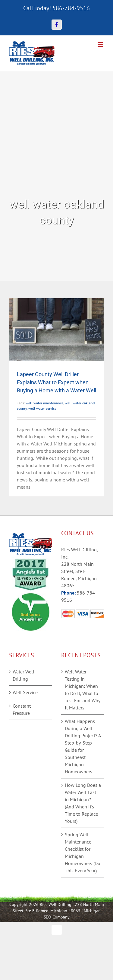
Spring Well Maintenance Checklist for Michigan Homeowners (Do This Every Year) (83, 853)
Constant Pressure (22, 709)
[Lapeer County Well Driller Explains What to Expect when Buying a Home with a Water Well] (56, 330)
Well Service (25, 692)
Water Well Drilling (24, 675)
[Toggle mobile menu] (101, 45)
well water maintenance (44, 403)
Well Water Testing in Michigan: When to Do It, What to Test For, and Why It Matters (82, 690)
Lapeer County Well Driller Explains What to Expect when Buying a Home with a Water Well (56, 382)
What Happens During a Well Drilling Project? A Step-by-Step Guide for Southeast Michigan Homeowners (83, 746)
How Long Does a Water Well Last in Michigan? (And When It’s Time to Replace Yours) (83, 803)
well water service (42, 408)
